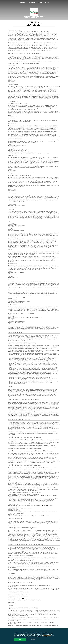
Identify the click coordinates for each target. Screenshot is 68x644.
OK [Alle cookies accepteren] (20, 640)
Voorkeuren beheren (47, 635)
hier (28, 592)
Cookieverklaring (19, 256)
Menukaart (24, 3)
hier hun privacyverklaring (45, 506)
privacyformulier (14, 416)
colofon (47, 3)
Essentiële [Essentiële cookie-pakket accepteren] (33, 640)
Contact (40, 3)
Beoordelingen (32, 3)
